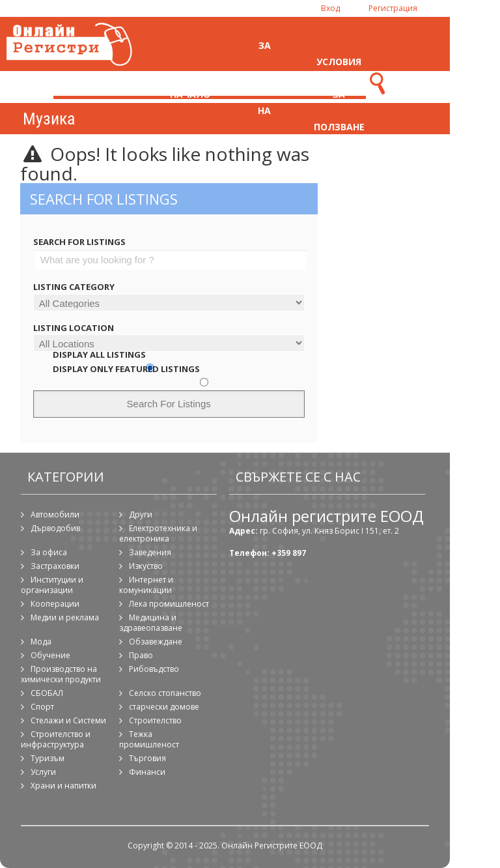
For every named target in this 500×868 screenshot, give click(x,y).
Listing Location (74, 328)
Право (141, 655)
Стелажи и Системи (68, 720)
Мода (41, 642)
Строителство (155, 720)
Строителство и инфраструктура (56, 739)
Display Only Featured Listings (126, 369)
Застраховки (55, 566)
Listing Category (74, 287)
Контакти (414, 94)
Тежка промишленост (149, 739)
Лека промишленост (169, 604)
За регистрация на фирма (268, 94)
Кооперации (55, 604)
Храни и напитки (63, 786)
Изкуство (146, 566)
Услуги (43, 772)
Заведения (150, 552)
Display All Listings (99, 354)
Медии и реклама (65, 617)
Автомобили (55, 514)
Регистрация (393, 8)
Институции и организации (52, 585)
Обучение (50, 655)
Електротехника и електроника (158, 533)
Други (141, 514)
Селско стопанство (165, 693)
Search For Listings (79, 242)
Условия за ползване (339, 94)
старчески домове (164, 707)
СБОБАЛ (47, 693)
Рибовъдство (154, 669)
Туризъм (48, 758)
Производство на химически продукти (61, 674)
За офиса (49, 552)
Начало (190, 94)
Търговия (147, 758)
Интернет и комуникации (146, 585)
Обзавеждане (156, 642)
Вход (330, 8)
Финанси (147, 772)
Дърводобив (55, 528)
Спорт (42, 707)
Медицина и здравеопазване (151, 623)
